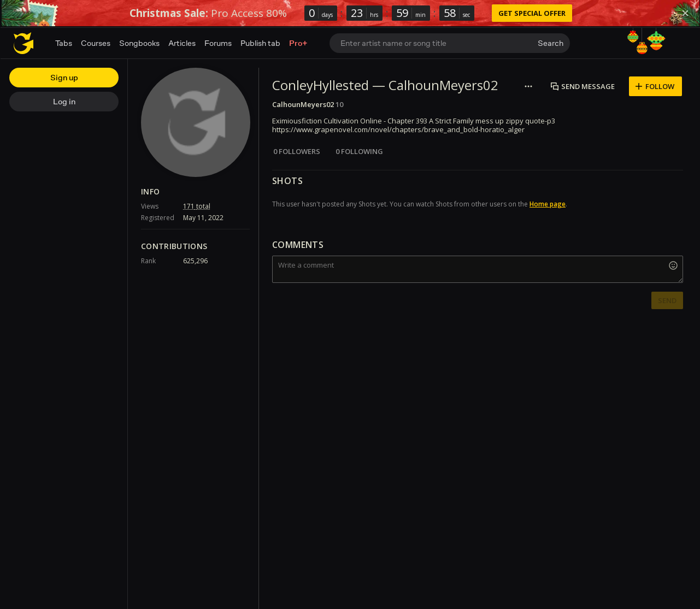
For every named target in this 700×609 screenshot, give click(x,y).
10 (339, 104)
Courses (96, 43)
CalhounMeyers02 (303, 104)
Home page (548, 204)
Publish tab (260, 43)
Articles (182, 43)
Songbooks (139, 43)
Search (551, 43)
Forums (218, 43)
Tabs (64, 43)
